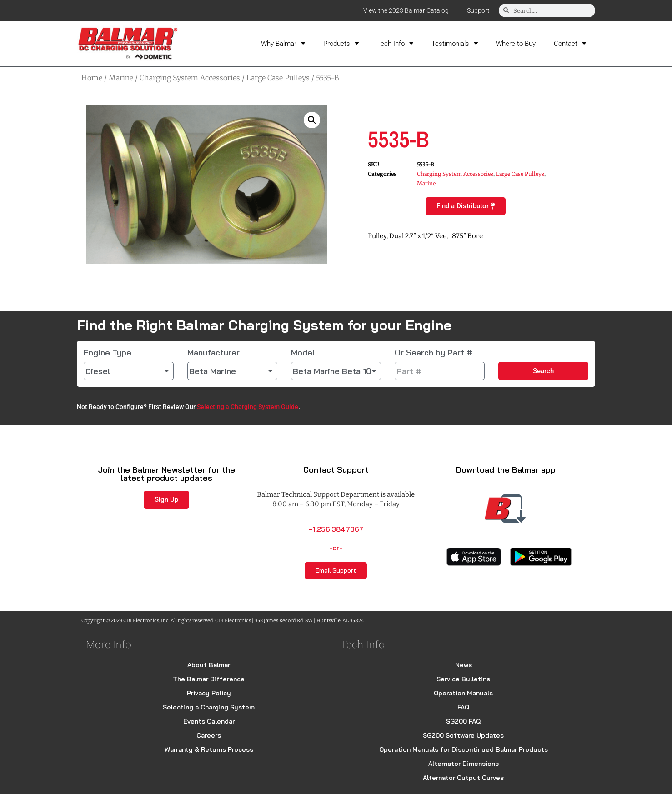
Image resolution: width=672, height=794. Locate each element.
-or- (336, 548)
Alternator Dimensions (464, 764)
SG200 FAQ (463, 721)
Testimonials (455, 43)
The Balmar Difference (209, 679)
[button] (312, 120)
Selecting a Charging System (209, 707)
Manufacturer (213, 353)
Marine (121, 78)
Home (92, 78)
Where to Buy (516, 44)
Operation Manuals (463, 693)
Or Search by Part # (434, 353)
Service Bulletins (463, 679)
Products (341, 43)
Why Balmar (283, 43)
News (464, 665)
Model (303, 353)
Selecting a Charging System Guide (248, 407)
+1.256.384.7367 (336, 529)
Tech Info (395, 43)
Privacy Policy (209, 693)
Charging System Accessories (190, 78)
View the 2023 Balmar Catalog (406, 10)
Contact (570, 43)
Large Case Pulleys (278, 78)
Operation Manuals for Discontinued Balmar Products (464, 749)
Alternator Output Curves (463, 778)
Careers (209, 735)
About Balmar (209, 665)
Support (478, 10)
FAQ (463, 707)
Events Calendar (209, 721)
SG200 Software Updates (463, 735)
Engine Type (108, 353)
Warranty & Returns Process (209, 749)
